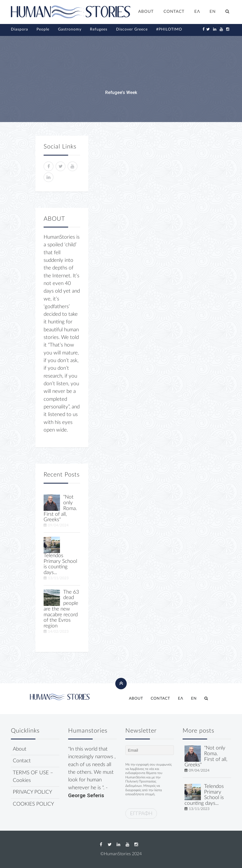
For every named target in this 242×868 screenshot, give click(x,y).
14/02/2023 (58, 632)
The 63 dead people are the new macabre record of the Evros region (61, 609)
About (20, 749)
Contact (22, 761)
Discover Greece (132, 29)
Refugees (99, 29)
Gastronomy (70, 29)
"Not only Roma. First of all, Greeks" (206, 756)
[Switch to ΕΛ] (197, 12)
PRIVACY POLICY (32, 792)
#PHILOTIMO (169, 29)
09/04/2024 (58, 525)
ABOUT (146, 12)
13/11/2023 (58, 578)
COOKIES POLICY (33, 804)
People (43, 29)
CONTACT (174, 12)
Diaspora (19, 29)
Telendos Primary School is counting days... (60, 564)
